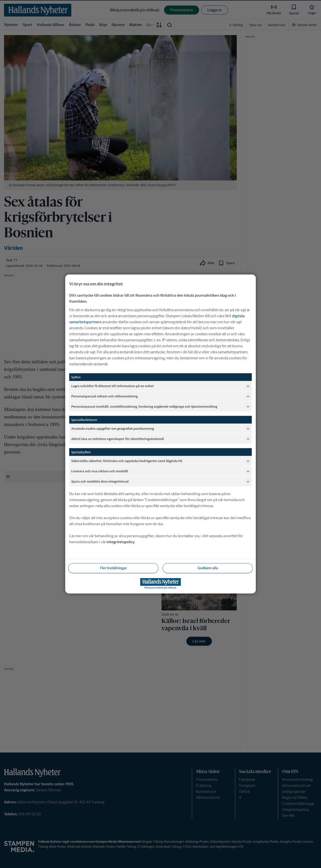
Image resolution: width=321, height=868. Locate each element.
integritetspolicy (121, 542)
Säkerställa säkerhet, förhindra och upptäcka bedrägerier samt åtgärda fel (161, 461)
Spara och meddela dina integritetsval (161, 482)
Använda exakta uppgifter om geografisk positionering (161, 429)
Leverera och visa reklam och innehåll (161, 471)
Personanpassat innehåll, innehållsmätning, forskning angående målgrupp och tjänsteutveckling (161, 407)
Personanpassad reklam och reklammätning (161, 396)
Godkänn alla (208, 568)
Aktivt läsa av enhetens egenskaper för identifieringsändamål (161, 439)
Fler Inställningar (113, 568)
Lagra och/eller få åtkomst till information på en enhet (161, 386)
